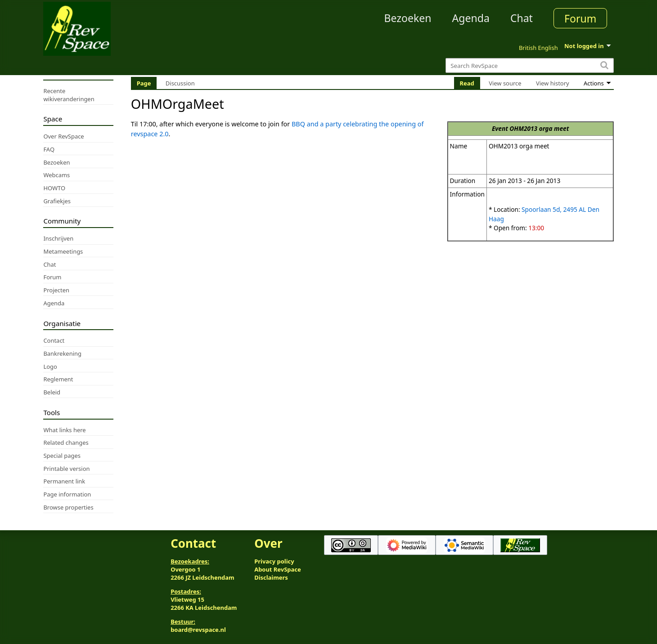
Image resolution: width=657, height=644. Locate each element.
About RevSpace (278, 569)
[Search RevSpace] (529, 65)
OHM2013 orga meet (539, 128)
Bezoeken (408, 18)
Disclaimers (271, 577)
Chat (522, 18)
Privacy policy (274, 561)
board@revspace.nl (198, 630)
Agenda (471, 18)
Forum (580, 18)
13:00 (536, 228)
